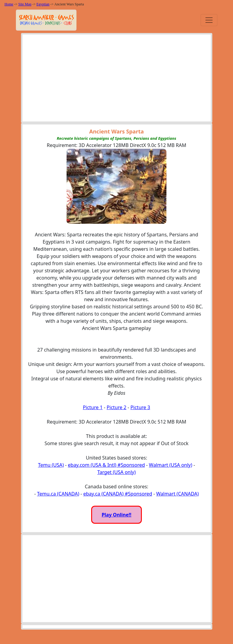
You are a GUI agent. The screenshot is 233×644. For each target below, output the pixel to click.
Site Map (25, 4)
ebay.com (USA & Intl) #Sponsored (106, 465)
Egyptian (43, 4)
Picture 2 (117, 407)
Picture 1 (93, 407)
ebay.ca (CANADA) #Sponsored (118, 494)
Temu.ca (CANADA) (58, 494)
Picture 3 (140, 407)
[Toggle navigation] (209, 20)
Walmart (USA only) (171, 465)
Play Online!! (116, 515)
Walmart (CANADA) (178, 494)
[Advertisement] (117, 79)
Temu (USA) (51, 465)
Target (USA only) (116, 472)
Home (9, 4)
